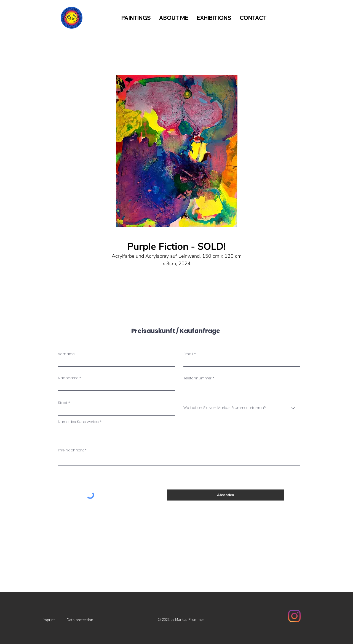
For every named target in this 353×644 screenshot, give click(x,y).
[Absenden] (226, 495)
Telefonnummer (197, 378)
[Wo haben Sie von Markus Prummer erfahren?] (242, 408)
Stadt (63, 403)
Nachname (68, 378)
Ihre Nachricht (71, 450)
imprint (49, 620)
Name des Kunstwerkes (78, 422)
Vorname (66, 354)
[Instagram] (294, 616)
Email (188, 354)
